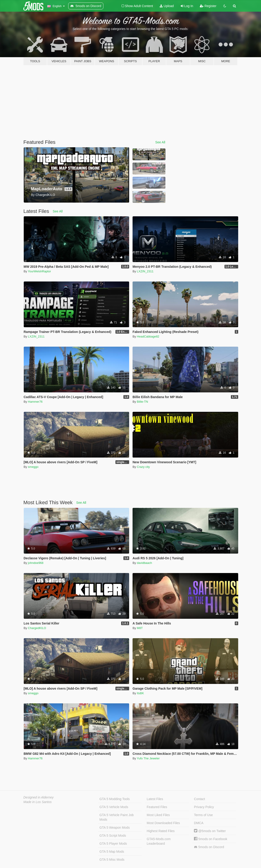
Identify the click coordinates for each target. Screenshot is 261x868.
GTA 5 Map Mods (112, 852)
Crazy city (143, 467)
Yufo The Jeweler (148, 758)
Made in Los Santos (38, 802)
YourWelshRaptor (39, 271)
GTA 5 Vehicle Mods (114, 807)
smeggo (33, 467)
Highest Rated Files (161, 831)
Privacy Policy (204, 807)
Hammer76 (35, 402)
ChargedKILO (37, 628)
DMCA (199, 823)
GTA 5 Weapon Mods (115, 828)
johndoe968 (36, 563)
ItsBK (140, 693)
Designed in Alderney (39, 797)
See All (160, 142)
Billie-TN (142, 402)
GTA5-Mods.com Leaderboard (159, 841)
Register (208, 6)
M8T (140, 628)
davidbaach (145, 563)
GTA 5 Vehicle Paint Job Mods (117, 817)
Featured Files (157, 807)
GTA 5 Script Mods (113, 836)
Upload (167, 6)
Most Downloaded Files (163, 823)
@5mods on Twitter (210, 831)
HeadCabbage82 (148, 336)
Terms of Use (203, 815)
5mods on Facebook (211, 839)
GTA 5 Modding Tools (115, 799)
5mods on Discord (209, 847)
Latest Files (155, 799)
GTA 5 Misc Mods (112, 860)
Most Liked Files (158, 815)
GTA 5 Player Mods (113, 844)
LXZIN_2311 (145, 271)
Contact (199, 799)
